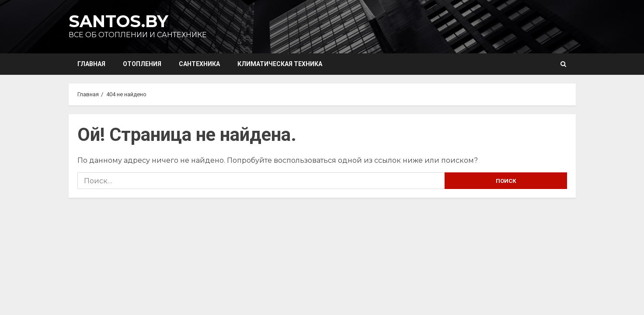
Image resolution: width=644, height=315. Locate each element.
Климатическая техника (280, 64)
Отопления (142, 64)
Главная (91, 64)
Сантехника (199, 64)
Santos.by (118, 21)
